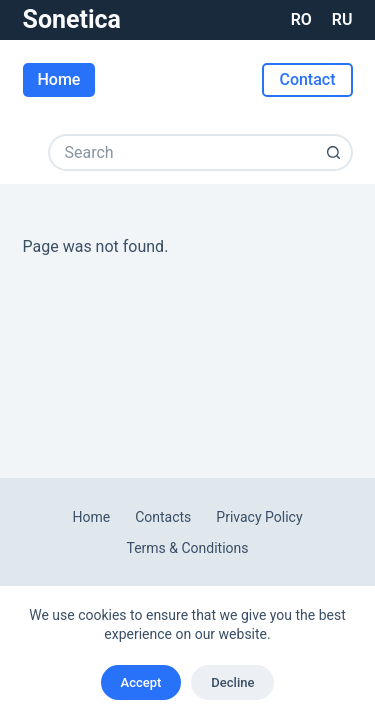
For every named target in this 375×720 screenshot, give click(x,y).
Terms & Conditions (187, 548)
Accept (141, 682)
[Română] (301, 20)
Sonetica (72, 19)
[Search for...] (182, 152)
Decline (232, 682)
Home (59, 79)
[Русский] (342, 20)
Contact (307, 79)
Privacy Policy (259, 517)
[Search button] (334, 152)
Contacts (163, 517)
